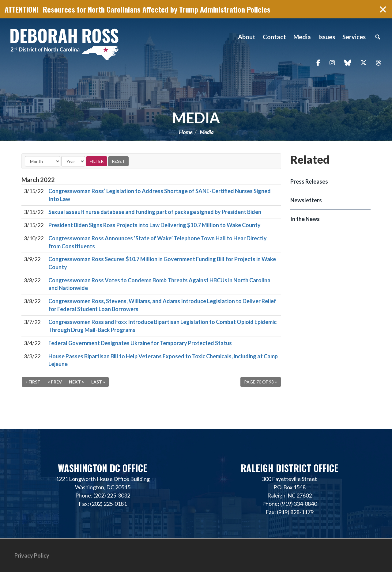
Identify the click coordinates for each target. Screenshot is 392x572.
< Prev (55, 382)
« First (33, 382)
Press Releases (309, 181)
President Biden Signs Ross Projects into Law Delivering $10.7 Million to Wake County (155, 225)
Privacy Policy (32, 555)
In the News (305, 219)
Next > (77, 382)
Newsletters (306, 200)
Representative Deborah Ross (64, 44)
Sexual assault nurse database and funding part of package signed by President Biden (155, 212)
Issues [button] (327, 37)
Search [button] (378, 37)
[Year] (73, 161)
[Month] (43, 161)
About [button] (247, 37)
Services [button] (354, 37)
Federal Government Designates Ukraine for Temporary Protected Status (140, 343)
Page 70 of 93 (261, 382)
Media (196, 118)
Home (186, 132)
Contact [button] (274, 37)
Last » (98, 382)
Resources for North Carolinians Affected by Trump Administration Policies (157, 9)
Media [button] (302, 37)
